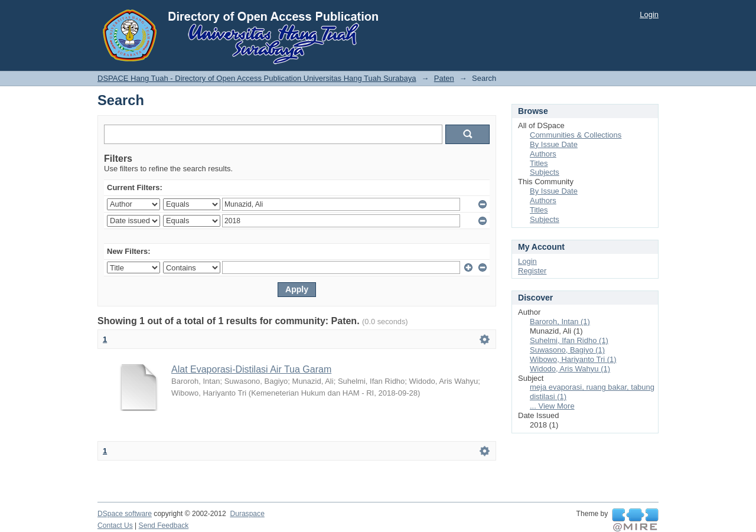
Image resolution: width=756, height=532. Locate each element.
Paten (444, 78)
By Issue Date (554, 144)
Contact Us (115, 526)
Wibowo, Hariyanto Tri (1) (573, 359)
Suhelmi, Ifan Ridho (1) (569, 340)
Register (532, 271)
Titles (539, 163)
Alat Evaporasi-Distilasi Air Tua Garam (251, 369)
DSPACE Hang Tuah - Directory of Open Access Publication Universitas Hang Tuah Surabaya (257, 78)
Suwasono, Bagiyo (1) (567, 350)
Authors (543, 154)
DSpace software (125, 514)
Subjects (545, 172)
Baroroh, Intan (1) (560, 322)
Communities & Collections (576, 135)
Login (649, 14)
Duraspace (247, 514)
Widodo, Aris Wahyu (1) (570, 369)
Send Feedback (164, 526)
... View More (552, 406)
